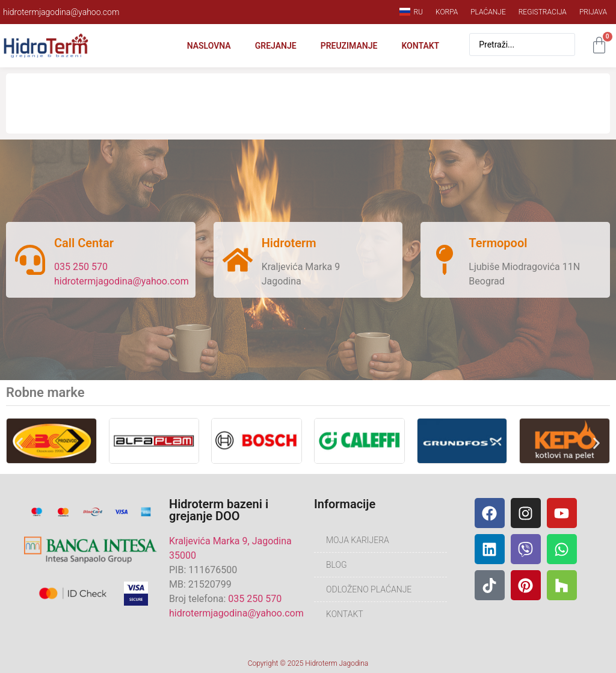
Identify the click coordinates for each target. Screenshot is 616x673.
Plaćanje (488, 12)
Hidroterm (289, 243)
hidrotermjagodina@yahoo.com (122, 281)
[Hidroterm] (238, 260)
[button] (20, 443)
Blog (337, 565)
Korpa (447, 12)
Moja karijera (358, 540)
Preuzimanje (349, 46)
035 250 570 (81, 267)
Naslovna (209, 46)
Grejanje (276, 46)
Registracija (543, 12)
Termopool (498, 243)
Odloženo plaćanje (369, 589)
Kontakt (420, 46)
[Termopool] (445, 260)
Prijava (593, 12)
